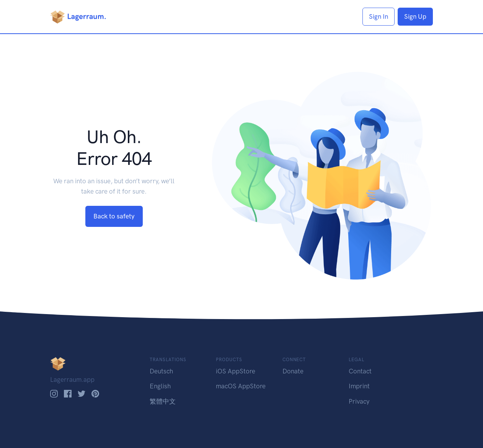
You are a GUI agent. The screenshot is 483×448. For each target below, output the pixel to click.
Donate (293, 371)
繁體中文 (163, 401)
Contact (360, 371)
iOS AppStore (236, 371)
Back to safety (114, 216)
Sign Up (415, 16)
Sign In (379, 16)
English (160, 386)
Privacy (359, 401)
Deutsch (161, 371)
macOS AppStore (241, 386)
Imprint (359, 386)
